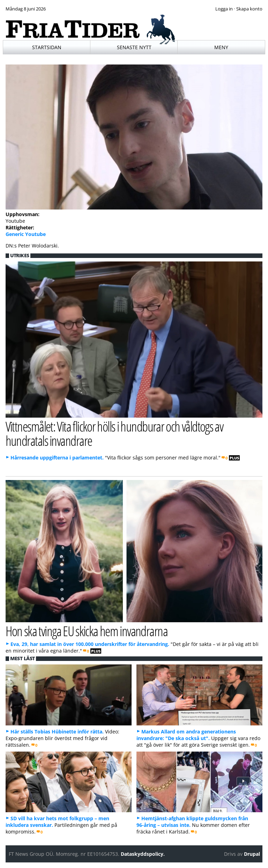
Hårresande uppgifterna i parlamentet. (57, 458)
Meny (221, 47)
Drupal (252, 854)
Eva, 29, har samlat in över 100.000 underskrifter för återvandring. (90, 644)
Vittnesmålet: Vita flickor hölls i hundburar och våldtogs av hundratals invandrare (114, 433)
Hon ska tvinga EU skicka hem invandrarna (87, 631)
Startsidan (47, 47)
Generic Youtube (26, 234)
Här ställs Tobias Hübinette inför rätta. (57, 732)
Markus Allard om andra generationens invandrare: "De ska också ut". (186, 735)
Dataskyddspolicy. (143, 854)
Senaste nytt (134, 47)
